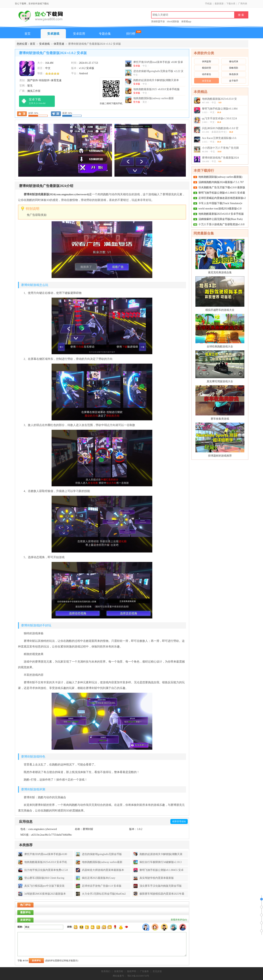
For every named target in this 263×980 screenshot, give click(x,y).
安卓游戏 (53, 34)
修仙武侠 (234, 61)
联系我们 (106, 971)
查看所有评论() (179, 920)
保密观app (186, 21)
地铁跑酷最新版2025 (157, 89)
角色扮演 (234, 74)
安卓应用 (79, 34)
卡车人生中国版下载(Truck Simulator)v (220, 203)
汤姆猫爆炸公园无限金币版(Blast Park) (221, 219)
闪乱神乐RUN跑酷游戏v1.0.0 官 (220, 128)
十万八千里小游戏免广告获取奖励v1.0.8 (221, 224)
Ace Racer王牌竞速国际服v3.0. (219, 138)
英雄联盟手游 (158, 21)
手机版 (208, 4)
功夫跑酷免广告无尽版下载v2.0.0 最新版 (222, 187)
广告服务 (144, 971)
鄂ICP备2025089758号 (138, 976)
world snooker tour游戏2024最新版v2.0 (220, 209)
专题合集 (105, 34)
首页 (27, 34)
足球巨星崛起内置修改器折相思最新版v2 (222, 198)
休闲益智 (207, 61)
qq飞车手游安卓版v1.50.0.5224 (220, 118)
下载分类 (231, 4)
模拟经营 (207, 68)
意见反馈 (157, 971)
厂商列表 (243, 4)
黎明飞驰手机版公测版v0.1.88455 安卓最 (222, 193)
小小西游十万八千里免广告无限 (220, 148)
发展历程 (119, 971)
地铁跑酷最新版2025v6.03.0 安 (220, 99)
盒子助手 (234, 81)
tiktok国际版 (173, 21)
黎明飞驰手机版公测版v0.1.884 (220, 109)
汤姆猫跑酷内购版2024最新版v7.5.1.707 (221, 182)
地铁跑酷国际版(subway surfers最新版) (220, 177)
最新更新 (219, 4)
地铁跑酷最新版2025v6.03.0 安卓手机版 (221, 214)
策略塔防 (234, 68)
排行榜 (131, 34)
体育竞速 (59, 44)
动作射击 (207, 74)
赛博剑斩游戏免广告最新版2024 (220, 158)
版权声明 (132, 971)
